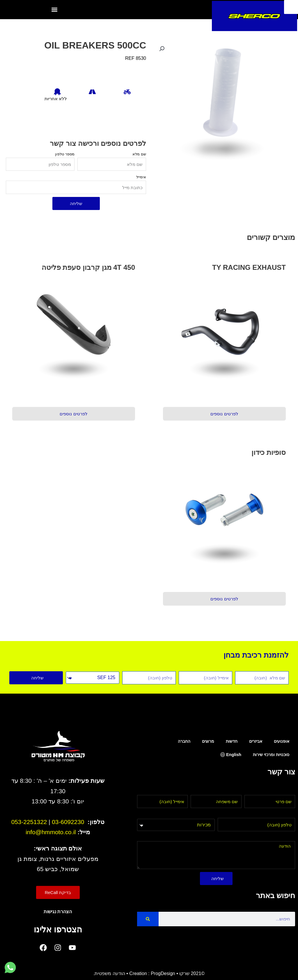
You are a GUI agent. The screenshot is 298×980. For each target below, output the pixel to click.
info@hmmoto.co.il (51, 832)
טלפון (290, 814)
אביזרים (256, 741)
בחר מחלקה (202, 815)
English (234, 755)
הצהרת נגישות (58, 912)
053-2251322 (29, 822)
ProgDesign (163, 973)
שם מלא (139, 154)
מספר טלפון (65, 154)
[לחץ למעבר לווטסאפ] (10, 968)
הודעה (289, 838)
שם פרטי (287, 791)
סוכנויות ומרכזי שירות (271, 755)
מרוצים (208, 741)
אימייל (141, 177)
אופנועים (282, 741)
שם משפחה (230, 791)
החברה (184, 741)
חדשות (232, 741)
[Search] (148, 919)
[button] (54, 10)
